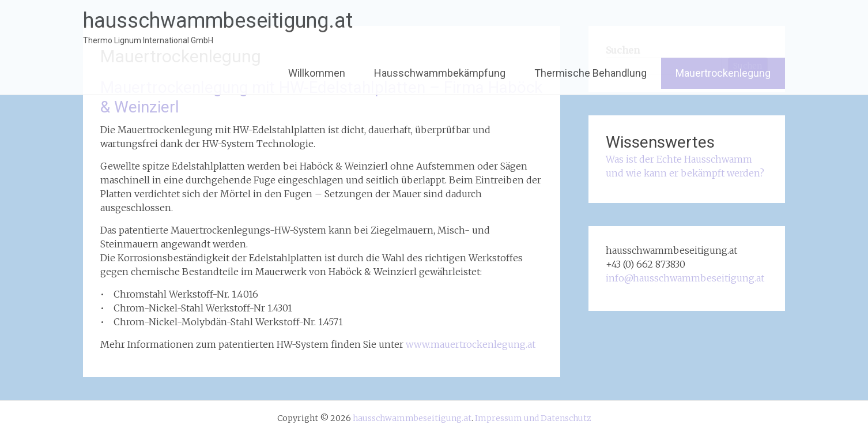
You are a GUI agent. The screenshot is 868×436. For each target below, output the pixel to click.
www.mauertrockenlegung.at (471, 344)
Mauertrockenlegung (723, 73)
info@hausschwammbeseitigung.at (685, 278)
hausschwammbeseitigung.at (218, 21)
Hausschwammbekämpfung (440, 73)
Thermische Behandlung (590, 73)
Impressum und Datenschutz (533, 418)
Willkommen (317, 73)
